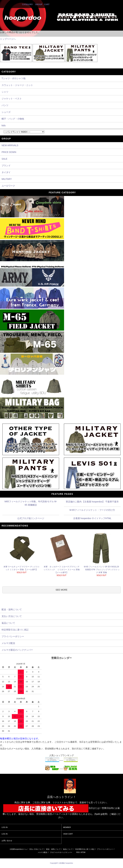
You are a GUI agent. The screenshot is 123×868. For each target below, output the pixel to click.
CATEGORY (27, 4)
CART (47, 4)
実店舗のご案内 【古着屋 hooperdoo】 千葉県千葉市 (92, 502)
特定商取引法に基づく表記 (85, 849)
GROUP (39, 4)
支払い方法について (37, 849)
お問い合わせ (7, 841)
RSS (78, 852)
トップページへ (8, 39)
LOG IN (5, 827)
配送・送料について (53, 849)
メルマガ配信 (42, 852)
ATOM (83, 852)
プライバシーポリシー (105, 849)
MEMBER (67, 827)
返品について (68, 849)
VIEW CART (68, 834)
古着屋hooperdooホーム (18, 849)
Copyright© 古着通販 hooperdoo (62, 863)
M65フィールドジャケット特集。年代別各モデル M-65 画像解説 (31, 503)
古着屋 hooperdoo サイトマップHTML (92, 518)
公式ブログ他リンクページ (31, 518)
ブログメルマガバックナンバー (61, 852)
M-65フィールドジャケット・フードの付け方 (92, 510)
